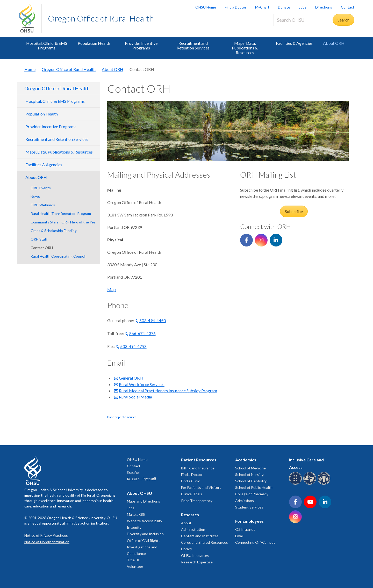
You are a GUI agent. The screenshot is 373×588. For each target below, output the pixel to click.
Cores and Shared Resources (205, 542)
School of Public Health (254, 487)
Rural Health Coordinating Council (58, 256)
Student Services (249, 507)
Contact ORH (42, 248)
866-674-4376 (142, 333)
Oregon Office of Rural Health (101, 18)
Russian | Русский (141, 479)
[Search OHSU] (301, 20)
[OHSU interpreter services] (325, 484)
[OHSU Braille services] (296, 484)
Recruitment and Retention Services (193, 45)
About (186, 523)
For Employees (249, 521)
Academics (246, 460)
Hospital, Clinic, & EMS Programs (47, 45)
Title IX (133, 560)
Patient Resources (199, 460)
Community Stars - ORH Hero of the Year (64, 222)
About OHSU (139, 493)
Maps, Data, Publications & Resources (245, 48)
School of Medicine (250, 468)
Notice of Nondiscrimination (47, 542)
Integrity (134, 527)
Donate (284, 7)
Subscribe (294, 211)
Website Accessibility (145, 521)
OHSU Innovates (195, 556)
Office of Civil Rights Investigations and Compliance (144, 547)
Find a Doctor (236, 7)
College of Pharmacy (252, 494)
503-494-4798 (133, 346)
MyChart (262, 7)
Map (112, 289)
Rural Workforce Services (142, 384)
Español (133, 472)
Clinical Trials (192, 494)
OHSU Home (206, 7)
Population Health (94, 43)
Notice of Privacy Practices (46, 535)
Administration (193, 529)
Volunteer (135, 566)
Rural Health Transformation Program (61, 213)
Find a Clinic (191, 481)
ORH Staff (39, 239)
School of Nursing (249, 474)
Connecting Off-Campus (255, 542)
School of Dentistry (251, 481)
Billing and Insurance (198, 468)
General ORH (131, 378)
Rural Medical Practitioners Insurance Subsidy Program (168, 391)
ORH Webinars (43, 205)
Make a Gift (136, 514)
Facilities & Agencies (294, 43)
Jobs (303, 7)
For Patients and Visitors (201, 487)
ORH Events (41, 188)
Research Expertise (197, 562)
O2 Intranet (245, 529)
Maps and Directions (144, 501)
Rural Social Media (135, 397)
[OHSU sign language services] (310, 484)
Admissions (245, 501)
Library (187, 549)
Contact (348, 7)
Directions (324, 7)
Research (190, 515)
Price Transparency (197, 501)
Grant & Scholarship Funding (54, 231)
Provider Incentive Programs (141, 45)
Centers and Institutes (200, 536)
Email (239, 536)
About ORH (334, 43)
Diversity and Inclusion (145, 534)
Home (30, 69)
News (35, 196)
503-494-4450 (153, 320)
